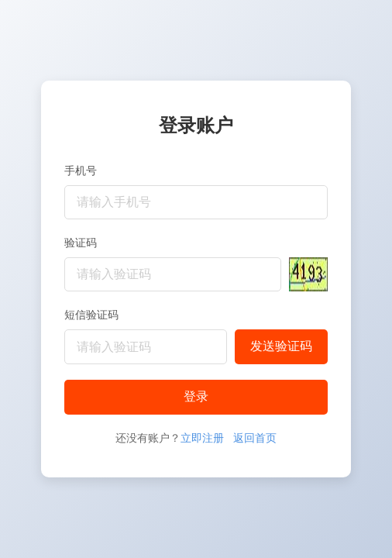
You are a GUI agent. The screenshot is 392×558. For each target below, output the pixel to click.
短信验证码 (91, 315)
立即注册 (202, 438)
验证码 (81, 243)
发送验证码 (281, 346)
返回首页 (255, 438)
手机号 (81, 170)
